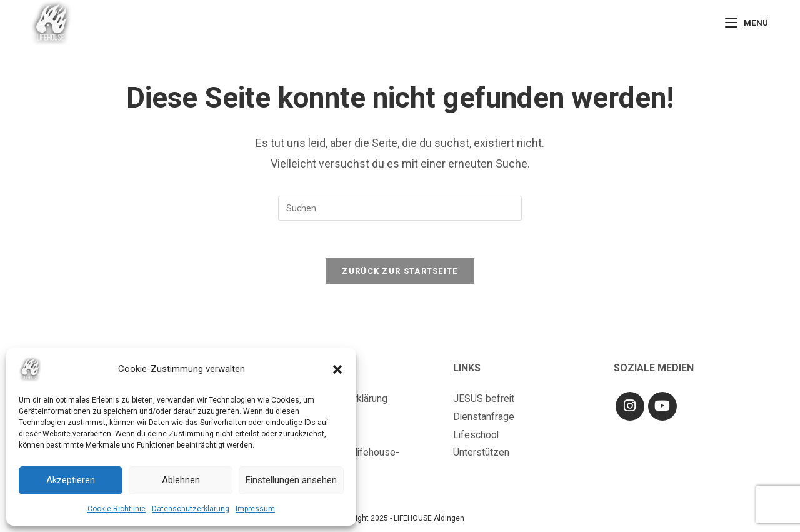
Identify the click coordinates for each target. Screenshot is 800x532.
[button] (337, 369)
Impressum (255, 509)
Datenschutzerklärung (191, 509)
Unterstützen (481, 453)
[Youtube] (662, 407)
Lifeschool (477, 435)
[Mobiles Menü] (747, 23)
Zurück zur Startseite (400, 272)
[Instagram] (630, 407)
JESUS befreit (484, 399)
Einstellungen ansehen (291, 480)
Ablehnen (181, 480)
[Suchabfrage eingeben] (400, 208)
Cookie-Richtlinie (117, 509)
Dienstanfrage (484, 417)
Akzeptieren (71, 480)
